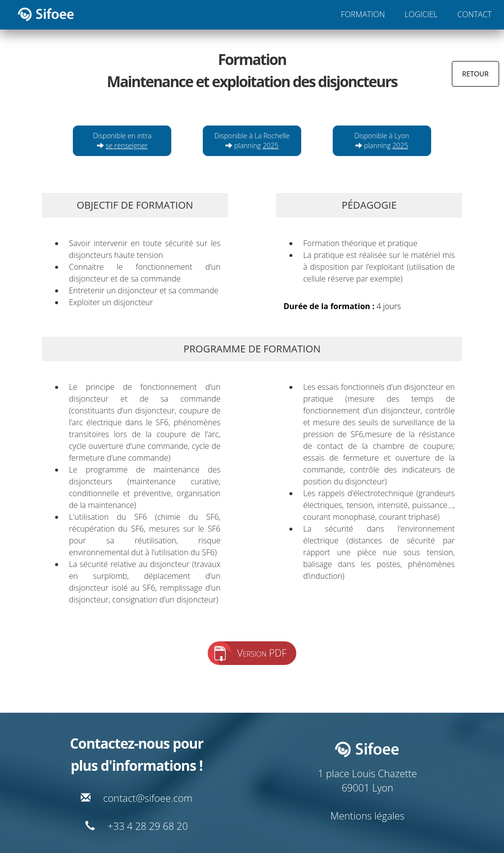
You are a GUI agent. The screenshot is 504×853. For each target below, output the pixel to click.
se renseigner (127, 145)
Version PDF (262, 653)
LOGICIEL (421, 14)
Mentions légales (367, 816)
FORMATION (363, 14)
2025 (271, 145)
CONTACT (474, 14)
